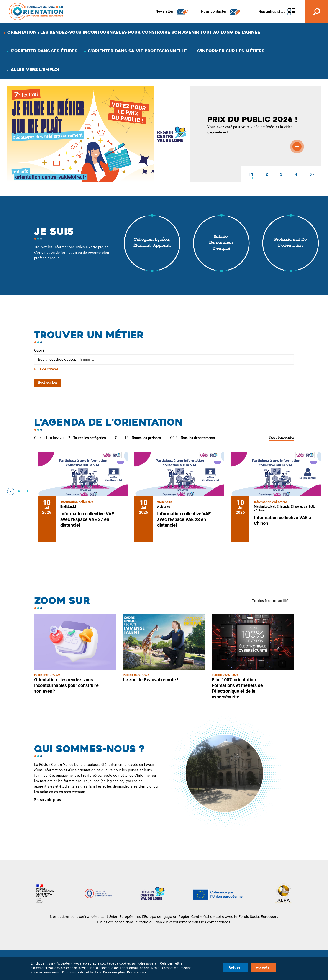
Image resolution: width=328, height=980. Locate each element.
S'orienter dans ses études (44, 51)
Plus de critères (46, 369)
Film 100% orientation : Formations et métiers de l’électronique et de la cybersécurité (237, 688)
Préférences (137, 972)
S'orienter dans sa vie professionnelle (137, 51)
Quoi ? (39, 350)
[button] (249, 174)
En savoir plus (47, 800)
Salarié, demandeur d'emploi (221, 243)
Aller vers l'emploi (35, 70)
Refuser (235, 967)
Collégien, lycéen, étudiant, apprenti (152, 243)
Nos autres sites (272, 12)
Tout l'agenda (281, 438)
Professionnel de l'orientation (290, 243)
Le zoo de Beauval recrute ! (151, 680)
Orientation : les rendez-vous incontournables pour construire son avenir (66, 685)
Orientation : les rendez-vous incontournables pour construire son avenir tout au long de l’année (134, 32)
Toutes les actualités (271, 601)
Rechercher (48, 383)
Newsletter (172, 12)
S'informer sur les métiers (231, 51)
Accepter (264, 967)
